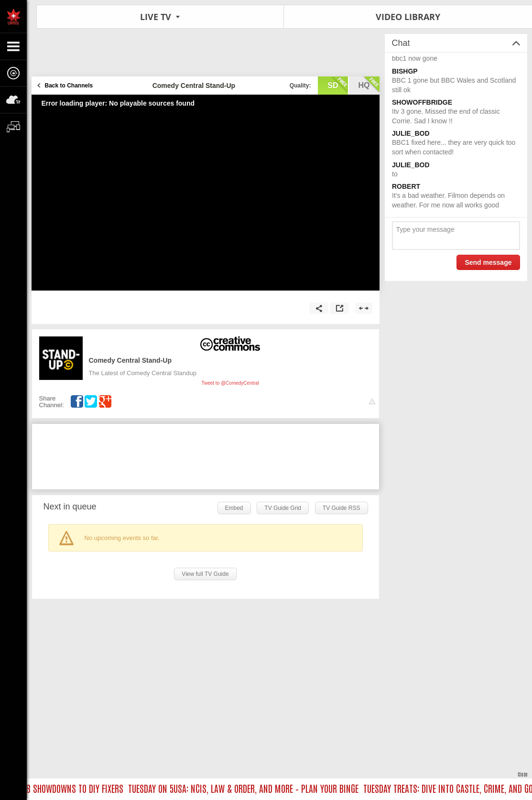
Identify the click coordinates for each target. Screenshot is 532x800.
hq (369, 85)
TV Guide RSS (342, 508)
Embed (234, 508)
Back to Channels (69, 86)
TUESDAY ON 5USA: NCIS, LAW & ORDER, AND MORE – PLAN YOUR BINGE (246, 788)
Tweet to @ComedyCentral (230, 383)
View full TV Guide (205, 574)
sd (337, 85)
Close (522, 774)
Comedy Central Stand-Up (130, 360)
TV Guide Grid (283, 508)
